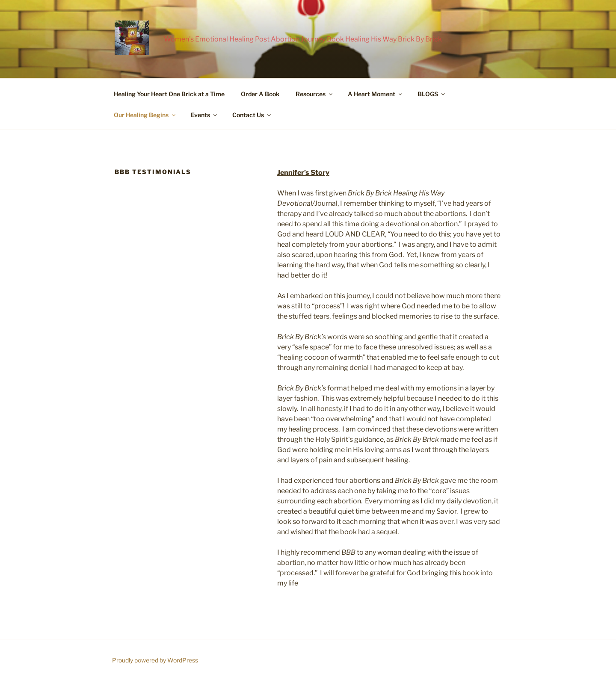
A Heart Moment (376, 94)
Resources (315, 94)
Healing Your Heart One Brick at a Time (169, 94)
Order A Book (260, 94)
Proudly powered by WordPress (155, 660)
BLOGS (432, 94)
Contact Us (252, 115)
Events (204, 115)
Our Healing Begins (145, 115)
